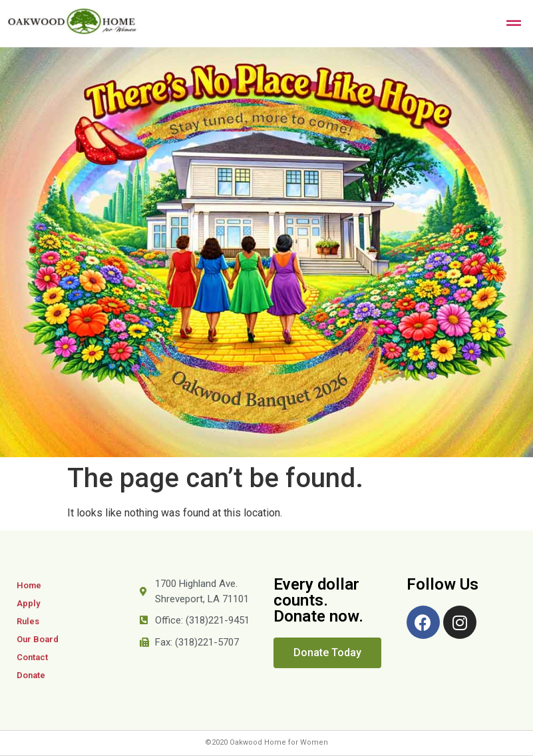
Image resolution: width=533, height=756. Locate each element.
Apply (28, 603)
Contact (32, 657)
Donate (31, 675)
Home (29, 585)
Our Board (38, 639)
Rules (28, 621)
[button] (327, 653)
